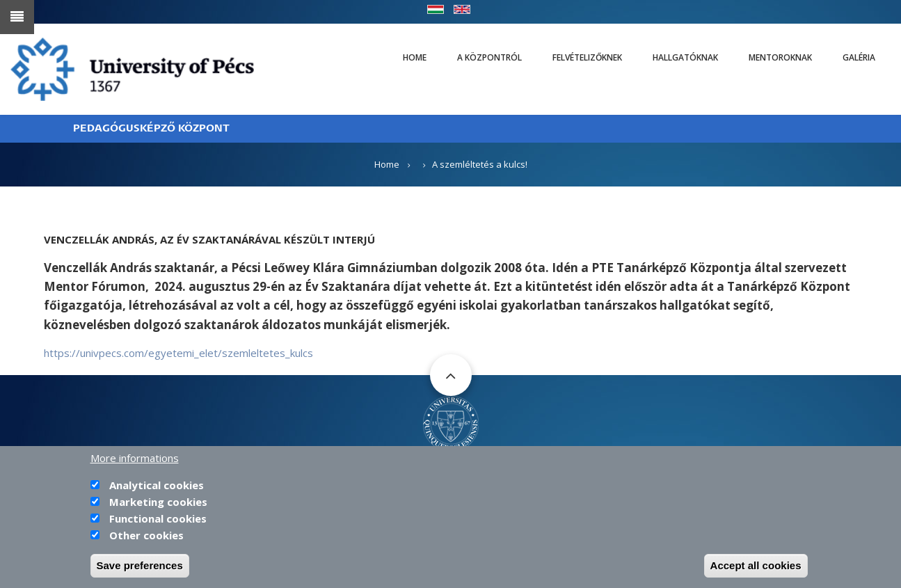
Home (415, 57)
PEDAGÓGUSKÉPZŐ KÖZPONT (151, 128)
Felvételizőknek (587, 57)
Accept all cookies (756, 568)
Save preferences (140, 568)
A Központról (489, 57)
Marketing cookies (158, 504)
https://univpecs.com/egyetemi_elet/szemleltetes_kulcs (178, 353)
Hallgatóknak (685, 57)
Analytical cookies (157, 488)
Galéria (859, 57)
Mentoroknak (780, 57)
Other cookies (146, 538)
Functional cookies (158, 521)
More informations (135, 461)
